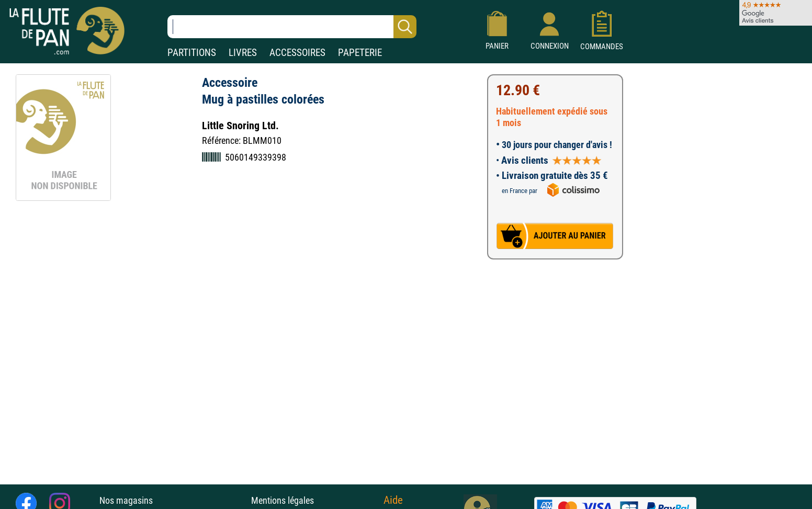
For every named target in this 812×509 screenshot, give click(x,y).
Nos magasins (126, 500)
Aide (393, 500)
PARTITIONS (192, 53)
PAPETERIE (360, 53)
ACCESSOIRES (297, 53)
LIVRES (243, 53)
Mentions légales (283, 500)
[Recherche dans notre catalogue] (292, 27)
